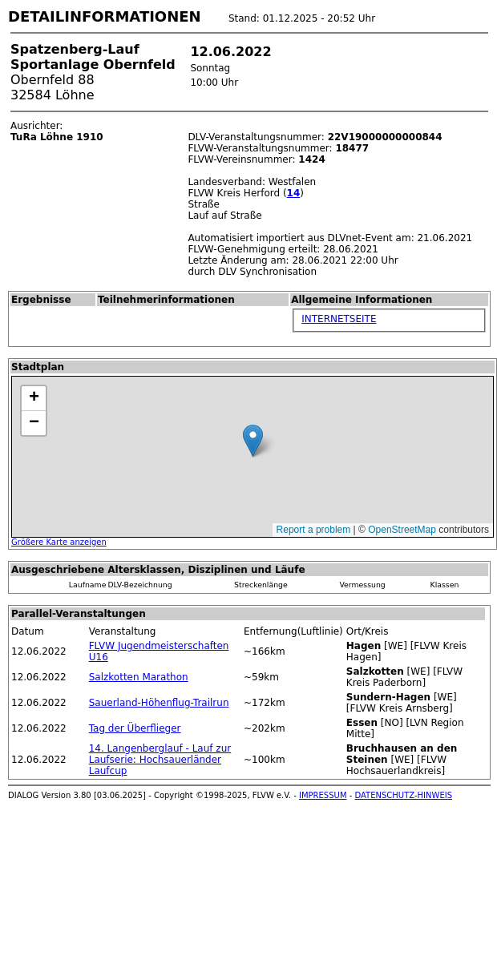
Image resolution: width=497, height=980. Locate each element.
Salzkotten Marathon (139, 677)
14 (294, 193)
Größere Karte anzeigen (59, 542)
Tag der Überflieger (135, 728)
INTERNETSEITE (339, 319)
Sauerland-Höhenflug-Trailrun (159, 703)
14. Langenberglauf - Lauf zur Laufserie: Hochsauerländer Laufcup (160, 760)
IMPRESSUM (323, 795)
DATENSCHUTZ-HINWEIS (404, 795)
